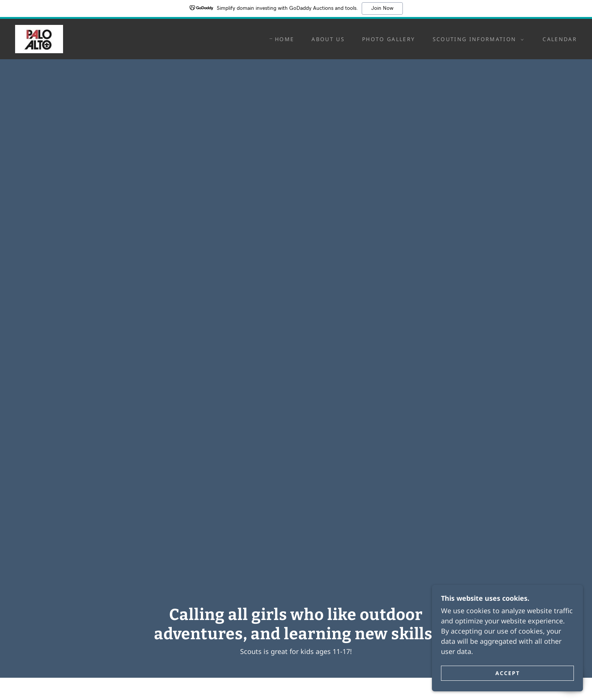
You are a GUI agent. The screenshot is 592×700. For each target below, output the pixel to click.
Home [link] (284, 39)
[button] (476, 39)
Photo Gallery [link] (388, 39)
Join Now (382, 8)
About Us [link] (328, 39)
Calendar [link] (560, 39)
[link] (39, 38)
